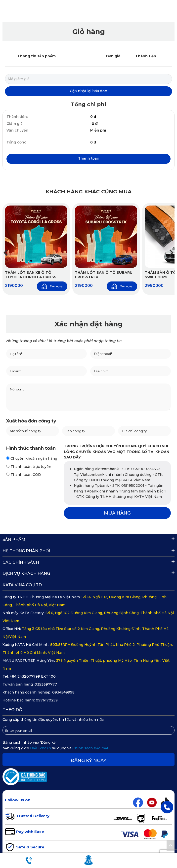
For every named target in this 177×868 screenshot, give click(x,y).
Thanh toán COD (24, 475)
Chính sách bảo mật (91, 748)
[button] (171, 253)
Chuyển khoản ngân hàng (32, 458)
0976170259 (47, 700)
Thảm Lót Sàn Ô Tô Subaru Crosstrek (104, 275)
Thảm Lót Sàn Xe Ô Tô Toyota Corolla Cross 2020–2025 (31, 275)
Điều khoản (41, 748)
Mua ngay (52, 286)
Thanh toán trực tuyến (29, 467)
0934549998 (63, 692)
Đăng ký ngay (88, 761)
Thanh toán (89, 158)
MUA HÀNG (117, 513)
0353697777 (46, 684)
